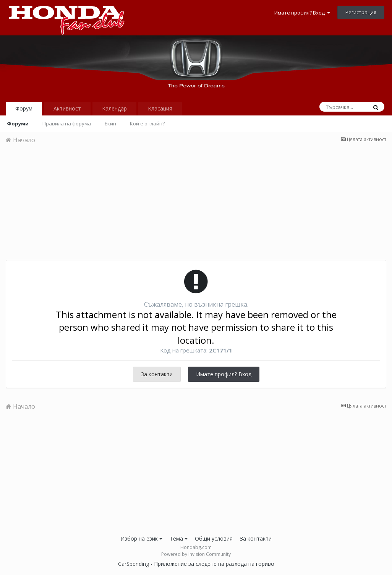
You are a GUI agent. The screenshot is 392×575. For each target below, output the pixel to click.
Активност (67, 108)
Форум (24, 108)
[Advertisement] (196, 206)
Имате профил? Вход (302, 13)
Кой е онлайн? (147, 123)
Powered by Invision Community (196, 554)
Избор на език (141, 538)
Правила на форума (67, 123)
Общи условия (214, 538)
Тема (179, 538)
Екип (110, 123)
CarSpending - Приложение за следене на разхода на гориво (196, 564)
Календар (114, 108)
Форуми (18, 123)
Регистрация (361, 12)
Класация (160, 108)
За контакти (157, 374)
